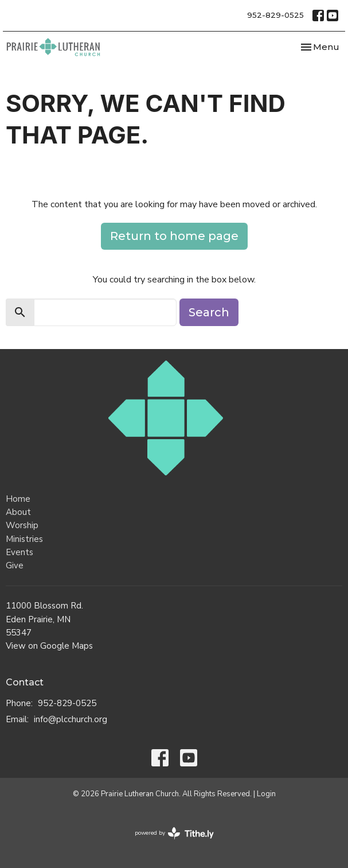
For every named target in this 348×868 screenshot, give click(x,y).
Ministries (24, 539)
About (18, 512)
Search (209, 312)
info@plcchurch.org (71, 719)
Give (15, 565)
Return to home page (174, 236)
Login (266, 794)
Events (19, 552)
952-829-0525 (275, 15)
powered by (174, 833)
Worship (22, 525)
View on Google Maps (49, 646)
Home (18, 499)
